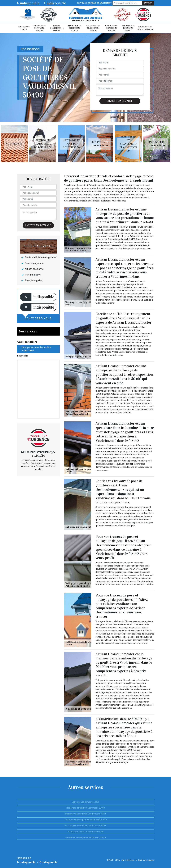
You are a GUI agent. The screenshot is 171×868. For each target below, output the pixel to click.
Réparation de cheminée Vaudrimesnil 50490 (85, 814)
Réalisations (30, 49)
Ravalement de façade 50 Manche (145, 28)
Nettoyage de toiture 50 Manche (39, 28)
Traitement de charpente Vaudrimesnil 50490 (86, 820)
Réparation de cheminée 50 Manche (75, 28)
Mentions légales (146, 860)
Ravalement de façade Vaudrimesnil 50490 (86, 837)
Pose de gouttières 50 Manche (57, 28)
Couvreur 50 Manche (24, 28)
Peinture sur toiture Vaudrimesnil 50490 (86, 832)
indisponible (28, 3)
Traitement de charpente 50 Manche (93, 28)
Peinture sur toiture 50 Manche (128, 28)
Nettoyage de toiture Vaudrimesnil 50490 (86, 808)
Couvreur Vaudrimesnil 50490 (86, 802)
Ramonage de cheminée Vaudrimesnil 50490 (85, 826)
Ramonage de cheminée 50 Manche (111, 28)
